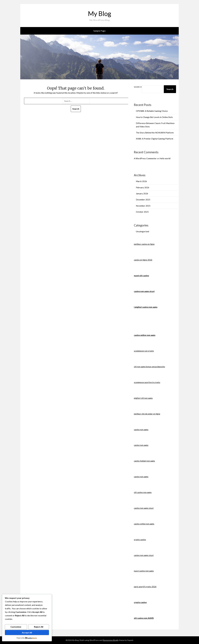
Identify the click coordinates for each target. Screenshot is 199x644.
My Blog (99, 14)
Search (138, 87)
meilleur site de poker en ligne (147, 414)
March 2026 (141, 181)
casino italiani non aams (144, 461)
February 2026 (143, 187)
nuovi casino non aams (144, 571)
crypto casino (140, 540)
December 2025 (143, 200)
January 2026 (142, 194)
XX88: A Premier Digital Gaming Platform (155, 139)
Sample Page (100, 31)
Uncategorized (142, 231)
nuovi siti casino (141, 276)
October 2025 (142, 212)
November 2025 (143, 206)
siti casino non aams (143, 492)
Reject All (39, 627)
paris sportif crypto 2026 (145, 587)
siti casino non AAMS (144, 618)
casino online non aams (145, 335)
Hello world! (165, 158)
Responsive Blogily (111, 640)
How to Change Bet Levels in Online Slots (154, 117)
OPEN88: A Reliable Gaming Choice (152, 111)
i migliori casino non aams (146, 307)
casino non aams (141, 430)
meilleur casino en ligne (144, 244)
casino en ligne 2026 (143, 260)
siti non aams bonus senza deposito (149, 367)
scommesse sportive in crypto (147, 382)
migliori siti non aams (143, 398)
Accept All (27, 633)
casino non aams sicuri (144, 291)
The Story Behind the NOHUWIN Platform (155, 133)
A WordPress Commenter (145, 158)
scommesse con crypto (144, 351)
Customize (16, 627)
